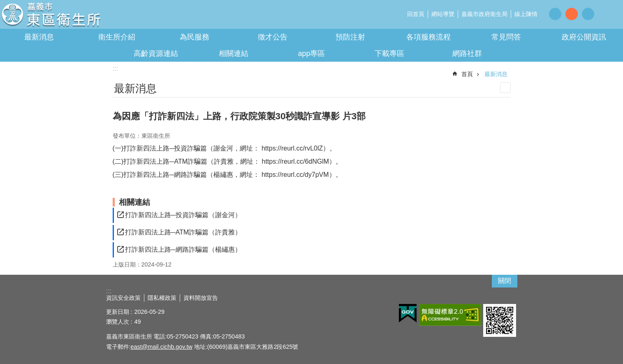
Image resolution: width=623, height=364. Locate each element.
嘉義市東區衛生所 (72, 16)
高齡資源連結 (156, 53)
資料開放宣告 (201, 298)
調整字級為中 (572, 14)
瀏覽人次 (118, 322)
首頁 (467, 74)
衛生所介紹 (117, 37)
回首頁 (416, 14)
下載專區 (389, 53)
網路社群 (467, 53)
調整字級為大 (588, 14)
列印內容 (505, 88)
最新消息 (39, 37)
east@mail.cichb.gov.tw (162, 347)
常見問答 (506, 37)
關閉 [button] (505, 281)
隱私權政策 (162, 298)
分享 (607, 14)
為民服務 (195, 37)
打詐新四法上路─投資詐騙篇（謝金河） (183, 215)
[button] (408, 313)
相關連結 (234, 53)
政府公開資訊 (584, 37)
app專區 (311, 53)
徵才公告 (273, 37)
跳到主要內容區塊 (4, 4)
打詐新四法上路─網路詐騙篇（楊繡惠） (183, 249)
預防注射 (350, 37)
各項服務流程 (428, 37)
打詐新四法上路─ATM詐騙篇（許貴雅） (183, 232)
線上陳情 (526, 14)
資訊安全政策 (123, 298)
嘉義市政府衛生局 (484, 14)
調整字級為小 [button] (555, 14)
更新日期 (118, 312)
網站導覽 (443, 14)
